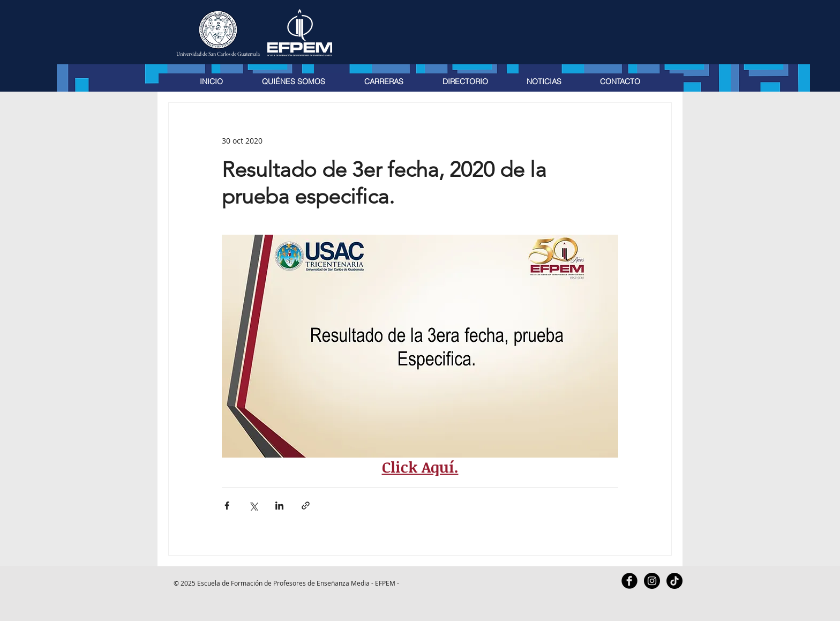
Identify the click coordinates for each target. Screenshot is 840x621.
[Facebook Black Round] (629, 581)
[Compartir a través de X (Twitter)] (253, 506)
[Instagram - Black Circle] (652, 581)
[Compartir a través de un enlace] (306, 506)
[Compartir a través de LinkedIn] (279, 506)
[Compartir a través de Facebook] (227, 506)
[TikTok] (674, 581)
